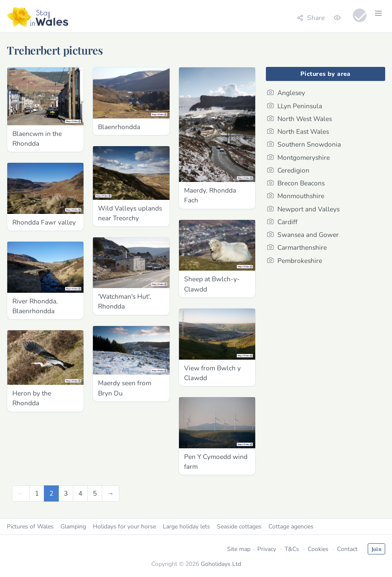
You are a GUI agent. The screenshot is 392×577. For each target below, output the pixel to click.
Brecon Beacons (296, 183)
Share (311, 18)
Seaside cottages (239, 527)
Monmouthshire (296, 196)
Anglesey (286, 93)
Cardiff (282, 222)
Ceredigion (288, 170)
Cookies (318, 549)
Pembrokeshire (295, 261)
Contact (347, 549)
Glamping (73, 527)
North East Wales (298, 131)
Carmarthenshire (297, 247)
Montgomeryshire (298, 157)
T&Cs (292, 549)
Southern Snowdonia (304, 144)
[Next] (111, 493)
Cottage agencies (291, 527)
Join (376, 549)
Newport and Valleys (303, 209)
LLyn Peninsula (295, 106)
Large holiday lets (186, 527)
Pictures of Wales (30, 527)
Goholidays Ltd (221, 564)
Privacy (267, 549)
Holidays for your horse (124, 527)
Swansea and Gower (303, 235)
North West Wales (300, 119)
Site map (239, 549)
